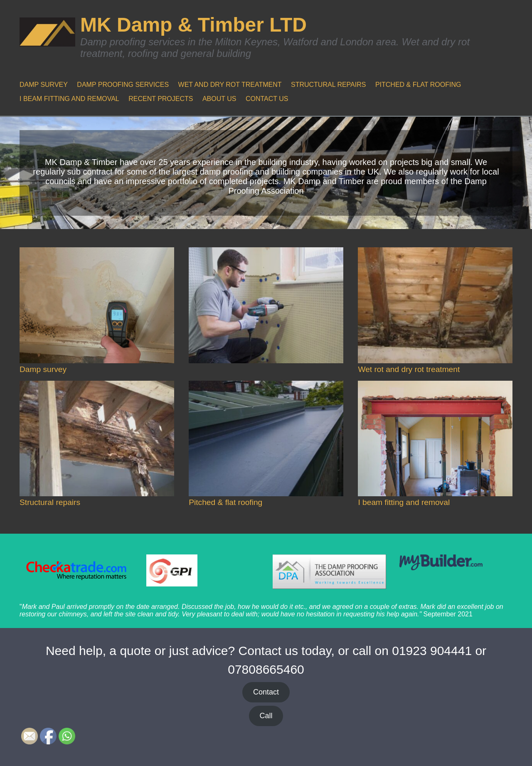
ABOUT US (219, 99)
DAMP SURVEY (44, 85)
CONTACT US (267, 99)
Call (266, 716)
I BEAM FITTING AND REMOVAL (69, 99)
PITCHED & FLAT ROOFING (418, 85)
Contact (266, 692)
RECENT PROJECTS (161, 99)
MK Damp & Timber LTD (193, 25)
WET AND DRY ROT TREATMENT (230, 85)
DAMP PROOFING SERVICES (123, 85)
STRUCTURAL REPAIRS (328, 85)
